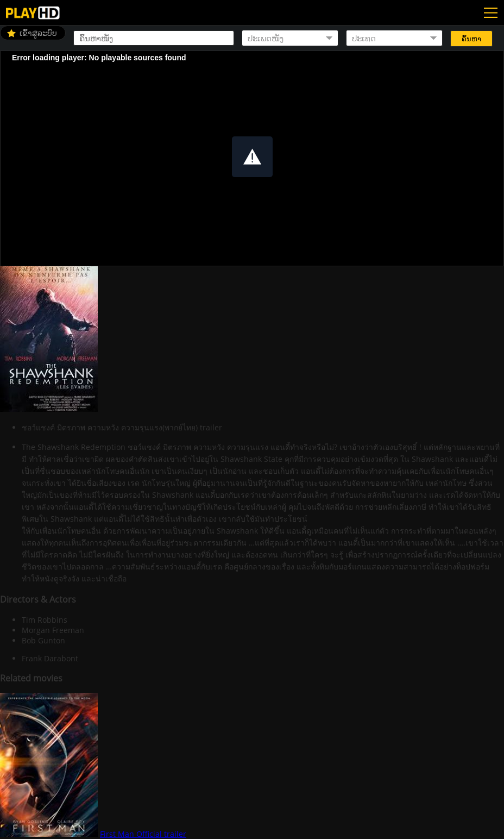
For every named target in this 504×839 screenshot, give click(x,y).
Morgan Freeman (53, 630)
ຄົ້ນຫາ (471, 39)
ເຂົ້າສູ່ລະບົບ (38, 33)
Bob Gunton (43, 640)
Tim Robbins (45, 620)
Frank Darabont (50, 658)
